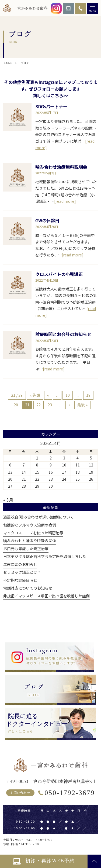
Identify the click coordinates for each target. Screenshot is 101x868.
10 (68, 395)
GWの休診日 (47, 220)
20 (16, 405)
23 (50, 405)
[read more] (65, 201)
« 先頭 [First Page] (35, 395)
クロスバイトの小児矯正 (59, 274)
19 (88, 395)
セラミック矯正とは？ (22, 572)
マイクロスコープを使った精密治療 (33, 533)
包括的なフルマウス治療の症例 (30, 525)
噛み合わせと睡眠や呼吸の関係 (30, 540)
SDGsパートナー (51, 106)
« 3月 (8, 500)
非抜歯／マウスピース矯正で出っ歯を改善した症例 (46, 596)
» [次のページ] (69, 405)
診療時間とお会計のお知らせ (63, 334)
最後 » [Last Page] (82, 405)
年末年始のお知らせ (20, 564)
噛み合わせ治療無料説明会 (61, 167)
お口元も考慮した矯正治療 (26, 549)
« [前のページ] (48, 395)
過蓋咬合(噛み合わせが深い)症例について (39, 517)
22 (39, 405)
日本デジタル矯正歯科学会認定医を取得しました (45, 556)
